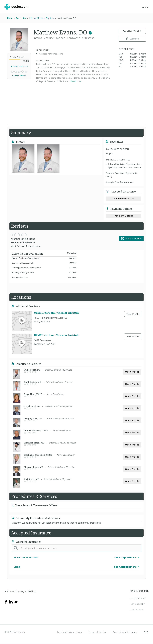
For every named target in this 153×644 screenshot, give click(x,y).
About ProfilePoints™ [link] (19, 66)
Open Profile (132, 372)
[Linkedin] (11, 602)
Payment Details (124, 216)
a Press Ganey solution (20, 591)
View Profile (133, 314)
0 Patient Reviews (19, 75)
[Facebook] (6, 602)
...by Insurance (138, 598)
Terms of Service (98, 632)
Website (132, 39)
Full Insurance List (124, 199)
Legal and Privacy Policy (70, 632)
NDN (146, 632)
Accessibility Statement (125, 632)
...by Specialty (137, 604)
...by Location (137, 610)
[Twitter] (16, 602)
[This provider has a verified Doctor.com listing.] (90, 32)
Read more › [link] (76, 81)
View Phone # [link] (132, 31)
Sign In (145, 7)
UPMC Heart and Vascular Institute (57, 313)
